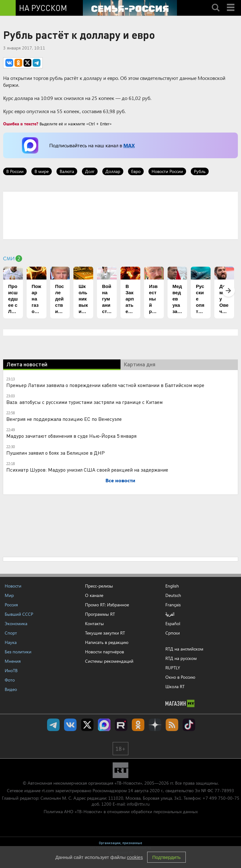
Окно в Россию (180, 677)
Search (216, 2)
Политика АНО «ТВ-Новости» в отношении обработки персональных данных (121, 811)
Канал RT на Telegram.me (53, 725)
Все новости (120, 480)
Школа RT (175, 686)
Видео (11, 689)
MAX (129, 145)
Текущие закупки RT (105, 633)
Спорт (11, 633)
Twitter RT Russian (87, 725)
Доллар (113, 171)
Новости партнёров (104, 652)
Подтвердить (166, 857)
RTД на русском (181, 658)
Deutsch (173, 595)
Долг (90, 171)
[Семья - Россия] (130, 8)
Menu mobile (231, 2)
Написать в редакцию (107, 642)
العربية (170, 614)
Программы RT (100, 614)
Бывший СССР (19, 614)
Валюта (67, 171)
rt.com (48, 790)
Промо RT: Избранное (107, 605)
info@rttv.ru (138, 804)
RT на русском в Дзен (155, 725)
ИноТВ (11, 670)
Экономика (16, 623)
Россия (11, 605)
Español (173, 624)
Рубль (200, 171)
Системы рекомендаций (109, 661)
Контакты (94, 623)
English (172, 586)
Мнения (13, 661)
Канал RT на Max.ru (104, 725)
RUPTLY (173, 668)
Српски (173, 633)
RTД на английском (184, 649)
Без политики (18, 652)
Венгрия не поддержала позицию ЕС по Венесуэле (64, 419)
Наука (11, 642)
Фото (10, 680)
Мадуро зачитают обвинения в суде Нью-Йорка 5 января (71, 436)
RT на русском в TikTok (189, 725)
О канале (94, 595)
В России (15, 171)
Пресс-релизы (99, 586)
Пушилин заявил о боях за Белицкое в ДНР (56, 453)
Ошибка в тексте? (21, 124)
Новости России (167, 171)
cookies (135, 857)
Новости (13, 586)
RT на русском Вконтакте (70, 725)
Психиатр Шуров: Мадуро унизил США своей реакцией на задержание (87, 470)
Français (173, 605)
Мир (9, 595)
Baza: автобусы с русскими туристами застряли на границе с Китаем (84, 402)
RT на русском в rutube (121, 725)
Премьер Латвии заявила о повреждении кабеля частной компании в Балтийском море (105, 385)
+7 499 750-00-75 (221, 798)
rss (172, 725)
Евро (136, 171)
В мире (42, 171)
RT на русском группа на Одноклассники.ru (138, 725)
